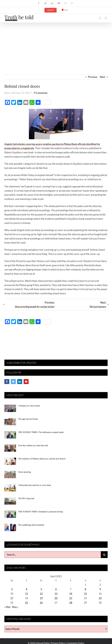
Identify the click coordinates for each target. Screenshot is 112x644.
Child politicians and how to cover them (35, 485)
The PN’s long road (26, 498)
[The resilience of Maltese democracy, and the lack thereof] (10, 462)
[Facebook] (7, 382)
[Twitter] (13, 382)
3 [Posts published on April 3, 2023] (12, 589)
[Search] (104, 555)
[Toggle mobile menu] (106, 18)
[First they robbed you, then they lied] (10, 449)
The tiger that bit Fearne (28, 419)
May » (15, 607)
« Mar (8, 607)
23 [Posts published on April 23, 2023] (100, 598)
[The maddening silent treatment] (10, 528)
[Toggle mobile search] (100, 18)
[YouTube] (26, 382)
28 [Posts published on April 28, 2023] (71, 603)
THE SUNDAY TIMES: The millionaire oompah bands (41, 432)
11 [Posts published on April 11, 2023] (27, 594)
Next (103, 77)
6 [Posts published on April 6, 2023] (56, 589)
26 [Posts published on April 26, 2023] (41, 603)
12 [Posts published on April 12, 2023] (41, 594)
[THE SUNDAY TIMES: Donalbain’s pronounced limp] (10, 515)
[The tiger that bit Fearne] (10, 423)
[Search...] (53, 555)
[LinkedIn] (20, 382)
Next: (98, 304)
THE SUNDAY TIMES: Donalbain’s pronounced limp (41, 512)
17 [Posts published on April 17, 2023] (12, 598)
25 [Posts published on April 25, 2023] (27, 603)
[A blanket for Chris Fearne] (10, 409)
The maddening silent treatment (31, 525)
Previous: (35, 304)
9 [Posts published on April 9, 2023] (100, 589)
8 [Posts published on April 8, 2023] (85, 589)
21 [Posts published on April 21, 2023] (71, 598)
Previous (93, 77)
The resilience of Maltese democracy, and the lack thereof (42, 459)
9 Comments (41, 93)
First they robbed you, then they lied (33, 446)
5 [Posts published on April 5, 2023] (41, 589)
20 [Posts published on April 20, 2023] (56, 598)
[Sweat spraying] (10, 476)
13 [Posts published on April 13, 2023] (56, 594)
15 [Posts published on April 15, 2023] (85, 594)
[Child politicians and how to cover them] (10, 489)
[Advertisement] (56, 45)
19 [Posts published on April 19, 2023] (41, 598)
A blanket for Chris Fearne (29, 406)
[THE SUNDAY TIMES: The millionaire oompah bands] (10, 436)
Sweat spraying (24, 472)
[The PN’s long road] (10, 502)
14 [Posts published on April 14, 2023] (71, 594)
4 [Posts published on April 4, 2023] (27, 589)
